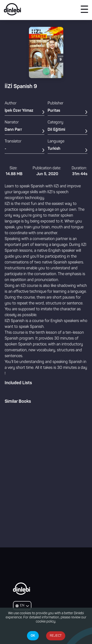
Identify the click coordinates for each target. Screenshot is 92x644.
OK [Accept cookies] (33, 636)
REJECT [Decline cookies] (56, 636)
